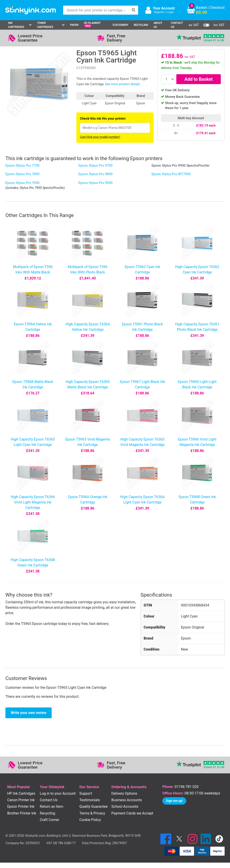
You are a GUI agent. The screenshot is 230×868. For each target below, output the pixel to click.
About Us (158, 25)
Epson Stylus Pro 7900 (22, 183)
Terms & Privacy (92, 813)
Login (170, 12)
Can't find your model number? (100, 137)
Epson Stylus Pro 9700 (95, 166)
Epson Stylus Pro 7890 (22, 174)
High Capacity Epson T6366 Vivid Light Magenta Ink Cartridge (33, 502)
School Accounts (125, 806)
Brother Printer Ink (22, 813)
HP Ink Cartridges (21, 793)
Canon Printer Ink (21, 800)
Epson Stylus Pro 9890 (95, 174)
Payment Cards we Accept (132, 813)
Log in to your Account (58, 793)
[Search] (134, 10)
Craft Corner (50, 820)
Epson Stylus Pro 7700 (22, 166)
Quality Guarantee (93, 806)
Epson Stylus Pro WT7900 (171, 174)
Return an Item (51, 806)
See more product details (123, 84)
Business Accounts (127, 800)
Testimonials (90, 800)
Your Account (164, 8)
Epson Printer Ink (21, 806)
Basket (201, 8)
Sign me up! (174, 801)
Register (159, 12)
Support (86, 793)
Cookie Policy (90, 820)
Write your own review (29, 713)
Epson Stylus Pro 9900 (95, 183)
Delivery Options (124, 793)
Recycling (141, 25)
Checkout (217, 8)
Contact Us (177, 25)
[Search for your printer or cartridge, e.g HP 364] (96, 10)
